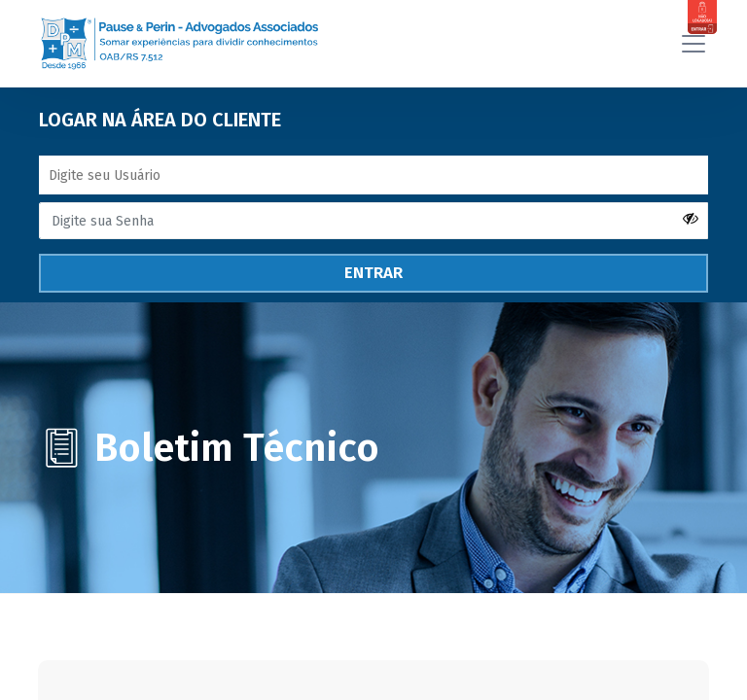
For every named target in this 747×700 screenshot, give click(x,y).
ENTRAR (373, 262)
